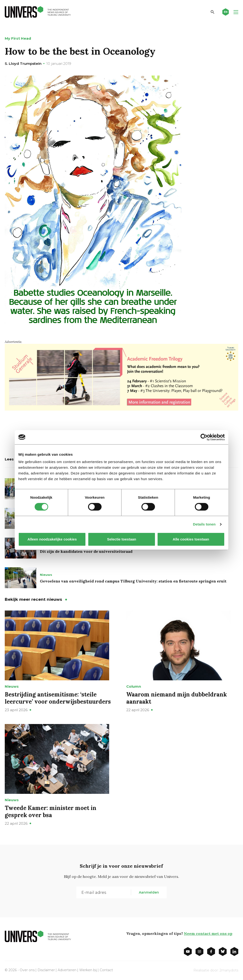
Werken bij (88, 970)
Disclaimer (46, 970)
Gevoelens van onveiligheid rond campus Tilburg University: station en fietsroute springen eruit (133, 581)
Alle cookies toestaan (191, 539)
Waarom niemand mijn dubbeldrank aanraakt (177, 698)
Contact (106, 970)
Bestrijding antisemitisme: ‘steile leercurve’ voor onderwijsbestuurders (58, 698)
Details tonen (204, 524)
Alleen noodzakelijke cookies (52, 539)
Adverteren (67, 970)
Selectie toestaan (122, 539)
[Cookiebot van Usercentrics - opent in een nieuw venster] (204, 437)
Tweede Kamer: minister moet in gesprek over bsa (51, 812)
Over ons (27, 970)
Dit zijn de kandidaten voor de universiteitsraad (86, 551)
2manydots (229, 970)
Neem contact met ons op (208, 933)
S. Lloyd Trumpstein (23, 64)
